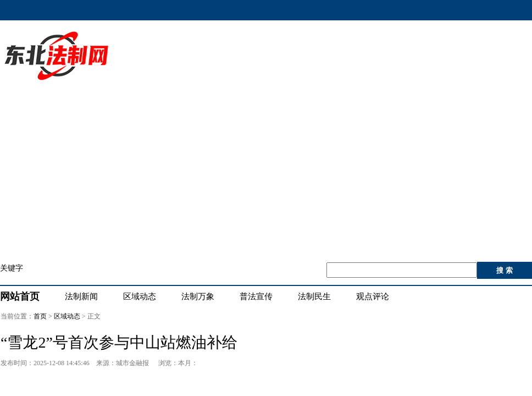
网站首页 (20, 296)
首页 (40, 316)
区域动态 (67, 316)
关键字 (12, 268)
